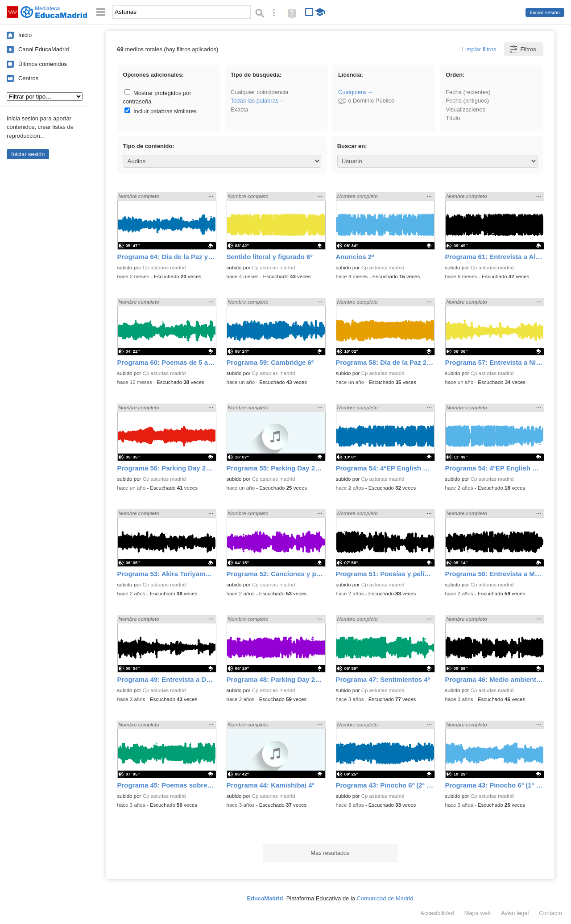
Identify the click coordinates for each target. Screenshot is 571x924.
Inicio (25, 35)
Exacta (239, 109)
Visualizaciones (465, 109)
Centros (28, 78)
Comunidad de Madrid (385, 898)
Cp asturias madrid (164, 268)
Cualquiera (352, 92)
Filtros (523, 49)
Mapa (478, 913)
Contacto (550, 913)
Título (453, 118)
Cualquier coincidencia (260, 92)
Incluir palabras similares (161, 111)
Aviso (515, 913)
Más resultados (330, 853)
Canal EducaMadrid (43, 49)
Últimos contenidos (43, 64)
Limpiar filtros (479, 49)
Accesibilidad (437, 913)
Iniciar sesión (545, 12)
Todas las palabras (255, 101)
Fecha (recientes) (468, 92)
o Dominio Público (366, 101)
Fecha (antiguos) (467, 101)
